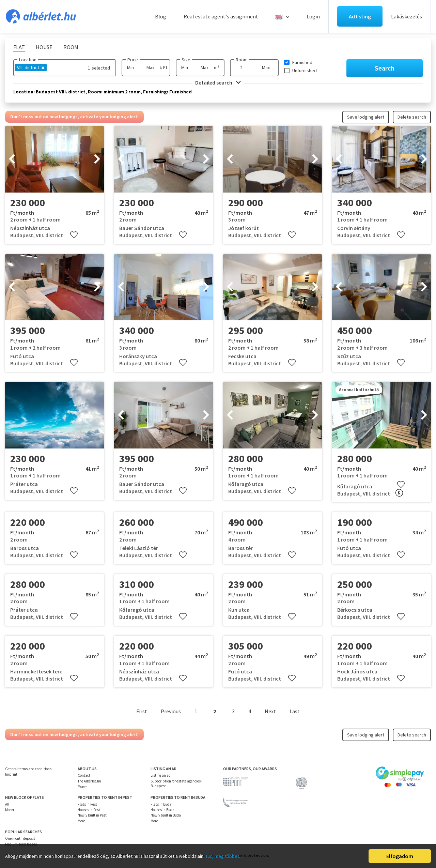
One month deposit (20, 838)
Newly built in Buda (166, 815)
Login (313, 16)
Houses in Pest (89, 810)
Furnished (302, 62)
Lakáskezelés (407, 16)
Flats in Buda (161, 804)
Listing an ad (161, 775)
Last (295, 711)
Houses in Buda (162, 810)
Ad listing (360, 16)
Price (133, 60)
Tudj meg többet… (224, 856)
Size (186, 60)
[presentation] (12, 159)
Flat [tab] (19, 47)
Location (28, 60)
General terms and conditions (28, 769)
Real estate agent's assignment (221, 16)
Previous (171, 711)
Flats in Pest (87, 804)
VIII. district (31, 67)
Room (242, 60)
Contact (84, 775)
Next (270, 711)
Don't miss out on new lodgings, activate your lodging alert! (74, 117)
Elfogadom (400, 856)
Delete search (412, 117)
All (7, 804)
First (142, 711)
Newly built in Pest (92, 815)
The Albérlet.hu (89, 781)
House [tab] (44, 47)
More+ (82, 787)
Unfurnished (305, 71)
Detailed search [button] (218, 82)
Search (385, 68)
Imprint (11, 774)
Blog (161, 16)
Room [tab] (71, 47)
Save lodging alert (366, 117)
